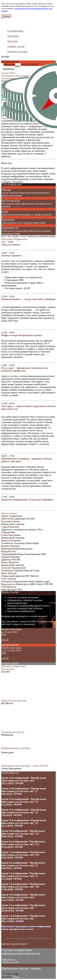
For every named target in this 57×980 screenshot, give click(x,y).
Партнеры (12, 41)
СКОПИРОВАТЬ (10, 974)
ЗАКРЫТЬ (7, 977)
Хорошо (6, 16)
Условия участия (16, 46)
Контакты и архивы (17, 51)
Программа (13, 36)
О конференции (15, 31)
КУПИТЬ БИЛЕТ (10, 62)
